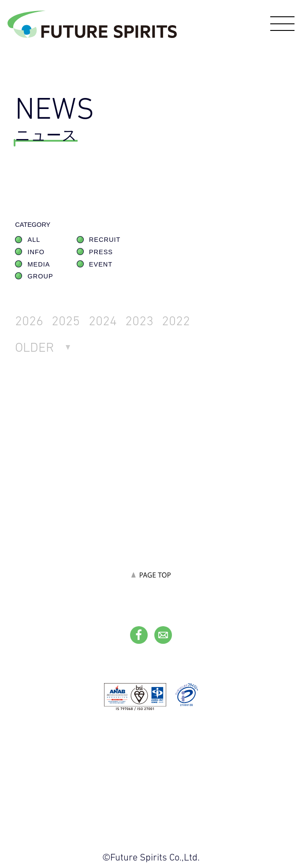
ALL (34, 240)
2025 (66, 320)
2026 (29, 320)
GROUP (41, 276)
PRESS (101, 252)
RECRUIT (105, 240)
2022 (176, 320)
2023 (139, 320)
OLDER (35, 347)
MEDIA (39, 264)
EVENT (101, 264)
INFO (36, 252)
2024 (103, 320)
